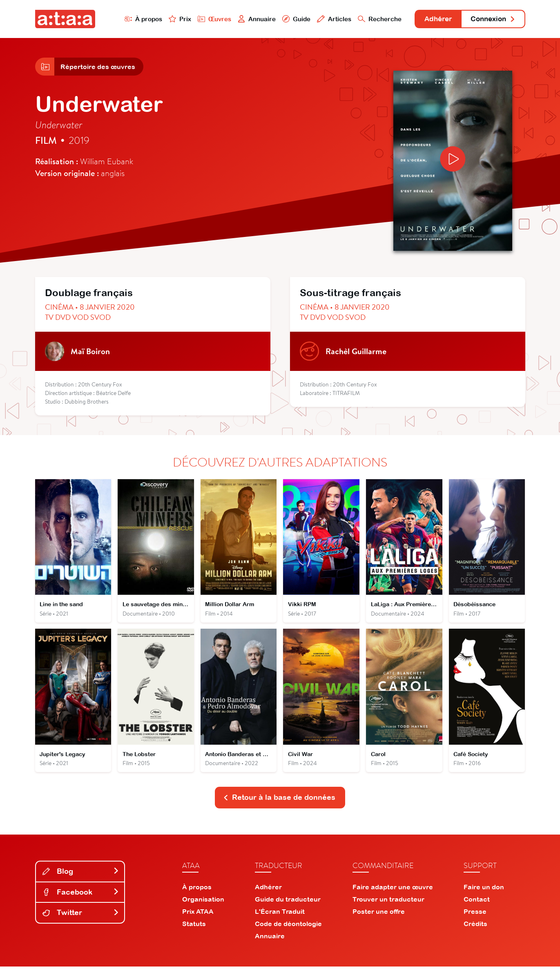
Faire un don (484, 891)
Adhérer (432, 19)
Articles (326, 19)
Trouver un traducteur (388, 904)
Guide (288, 19)
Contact (477, 904)
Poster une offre (379, 916)
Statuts (194, 928)
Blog (81, 876)
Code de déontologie (288, 928)
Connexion (491, 19)
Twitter (81, 917)
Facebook (81, 896)
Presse (475, 916)
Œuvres (205, 19)
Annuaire (248, 19)
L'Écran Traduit (280, 916)
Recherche (371, 19)
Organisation (203, 904)
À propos (134, 19)
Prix (171, 19)
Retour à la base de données (279, 802)
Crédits (475, 928)
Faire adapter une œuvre (393, 891)
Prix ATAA (198, 916)
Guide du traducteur (288, 904)
